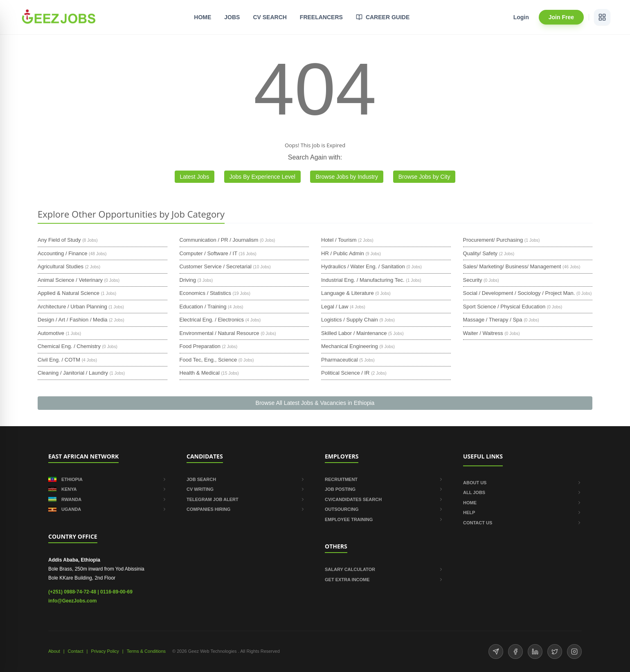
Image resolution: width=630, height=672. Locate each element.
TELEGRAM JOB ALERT (246, 499)
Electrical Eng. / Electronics (212, 320)
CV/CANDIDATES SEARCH (384, 499)
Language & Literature (348, 293)
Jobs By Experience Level (262, 177)
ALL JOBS (522, 492)
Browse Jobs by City (424, 177)
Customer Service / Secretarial (216, 266)
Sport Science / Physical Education (504, 307)
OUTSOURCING (384, 509)
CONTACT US (522, 523)
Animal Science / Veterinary (70, 280)
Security (473, 280)
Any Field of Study (59, 240)
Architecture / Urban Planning (72, 307)
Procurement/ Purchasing (493, 240)
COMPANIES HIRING (246, 509)
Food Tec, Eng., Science (208, 360)
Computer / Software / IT (208, 253)
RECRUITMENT (384, 479)
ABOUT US (522, 483)
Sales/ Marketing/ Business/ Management (512, 266)
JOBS (232, 17)
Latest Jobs (195, 177)
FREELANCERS (321, 17)
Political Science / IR (345, 373)
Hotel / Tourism (339, 240)
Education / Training (203, 307)
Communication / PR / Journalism (219, 240)
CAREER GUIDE (383, 17)
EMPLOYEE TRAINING (384, 519)
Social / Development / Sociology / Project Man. (519, 293)
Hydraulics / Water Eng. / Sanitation (363, 266)
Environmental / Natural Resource (219, 333)
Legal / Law (335, 307)
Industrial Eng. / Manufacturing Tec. (363, 280)
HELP (522, 512)
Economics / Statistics (205, 293)
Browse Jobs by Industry (347, 177)
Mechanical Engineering (350, 346)
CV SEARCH (270, 17)
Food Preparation (200, 346)
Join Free (561, 17)
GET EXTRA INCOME (384, 580)
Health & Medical (200, 373)
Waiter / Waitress (483, 333)
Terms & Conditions (146, 651)
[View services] (602, 17)
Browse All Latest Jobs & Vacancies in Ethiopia (315, 403)
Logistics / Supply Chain (350, 320)
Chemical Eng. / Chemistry (69, 346)
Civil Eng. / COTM (59, 360)
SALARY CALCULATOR (384, 569)
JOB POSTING (384, 489)
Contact (76, 651)
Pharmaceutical (340, 360)
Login (521, 17)
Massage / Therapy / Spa (493, 320)
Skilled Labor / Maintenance (354, 333)
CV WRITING (246, 489)
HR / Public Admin (343, 253)
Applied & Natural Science (69, 293)
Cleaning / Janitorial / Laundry (73, 373)
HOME (202, 17)
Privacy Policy (105, 651)
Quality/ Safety (480, 253)
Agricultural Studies (61, 266)
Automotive (51, 333)
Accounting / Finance (62, 253)
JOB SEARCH (246, 479)
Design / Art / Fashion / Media (73, 320)
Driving (188, 280)
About (54, 651)
